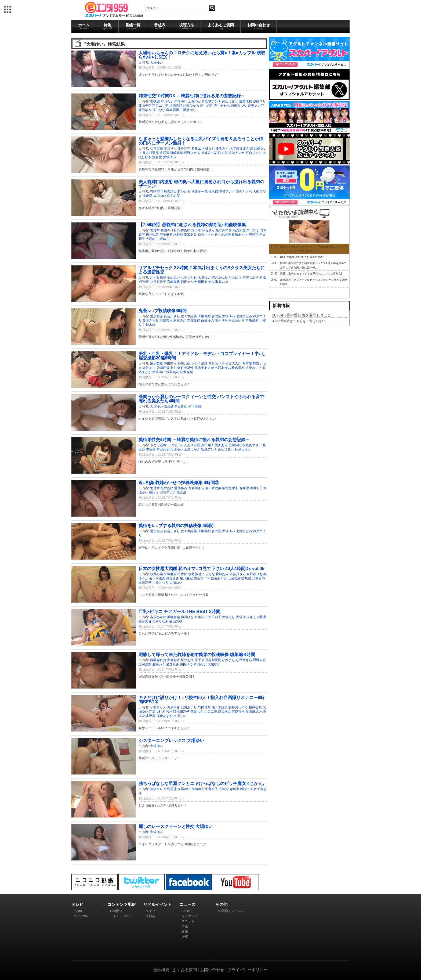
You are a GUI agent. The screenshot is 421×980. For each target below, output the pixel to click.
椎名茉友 (238, 368)
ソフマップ (190, 916)
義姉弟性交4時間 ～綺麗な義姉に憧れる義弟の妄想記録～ (194, 439)
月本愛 (247, 363)
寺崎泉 (234, 789)
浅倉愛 (157, 157)
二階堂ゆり (188, 110)
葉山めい (173, 278)
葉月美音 (145, 621)
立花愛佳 (194, 320)
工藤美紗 (204, 316)
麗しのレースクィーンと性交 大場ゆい (176, 826)
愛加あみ (190, 235)
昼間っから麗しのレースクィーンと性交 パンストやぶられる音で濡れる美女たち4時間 (202, 399)
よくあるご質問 (221, 26)
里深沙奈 (145, 664)
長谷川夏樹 (213, 660)
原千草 (196, 230)
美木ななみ (160, 621)
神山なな (159, 110)
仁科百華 (157, 149)
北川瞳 (248, 149)
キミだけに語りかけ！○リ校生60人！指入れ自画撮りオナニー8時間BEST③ (202, 700)
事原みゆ (222, 282)
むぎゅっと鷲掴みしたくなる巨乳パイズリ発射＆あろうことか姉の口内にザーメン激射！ (201, 141)
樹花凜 (172, 789)
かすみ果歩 (158, 278)
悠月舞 (155, 230)
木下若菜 (236, 149)
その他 (221, 904)
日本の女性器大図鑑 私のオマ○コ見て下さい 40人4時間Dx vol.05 (202, 568)
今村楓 (261, 278)
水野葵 (178, 235)
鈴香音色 (184, 149)
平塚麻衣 (166, 235)
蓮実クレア (256, 106)
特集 (107, 26)
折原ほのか (233, 363)
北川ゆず (177, 368)
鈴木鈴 (151, 325)
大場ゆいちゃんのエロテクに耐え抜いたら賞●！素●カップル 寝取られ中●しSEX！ (202, 55)
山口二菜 (211, 712)
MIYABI (144, 282)
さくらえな (207, 574)
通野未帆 (246, 101)
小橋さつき (160, 583)
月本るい (201, 617)
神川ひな (187, 617)
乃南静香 (163, 368)
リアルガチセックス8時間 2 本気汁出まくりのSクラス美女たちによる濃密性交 (202, 270)
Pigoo (78, 911)
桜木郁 (223, 153)
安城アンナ (213, 101)
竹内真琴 (204, 707)
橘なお (210, 149)
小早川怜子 (158, 282)
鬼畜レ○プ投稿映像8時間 (163, 311)
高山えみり (230, 101)
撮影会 (150, 916)
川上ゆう (235, 278)
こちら (298, 321)
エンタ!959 (81, 916)
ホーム (84, 26)
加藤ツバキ (202, 578)
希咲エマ (198, 149)
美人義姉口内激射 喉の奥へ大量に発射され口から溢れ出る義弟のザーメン (202, 184)
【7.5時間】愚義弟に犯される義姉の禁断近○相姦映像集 (192, 225)
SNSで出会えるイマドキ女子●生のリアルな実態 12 (311, 274)
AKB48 (186, 911)
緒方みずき (224, 230)
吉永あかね (158, 617)
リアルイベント (157, 904)
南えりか (221, 320)
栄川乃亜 (184, 363)
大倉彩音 (173, 660)
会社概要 (161, 970)
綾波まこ (149, 368)
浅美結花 (173, 372)
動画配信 (116, 911)
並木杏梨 (186, 372)
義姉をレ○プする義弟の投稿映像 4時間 (176, 525)
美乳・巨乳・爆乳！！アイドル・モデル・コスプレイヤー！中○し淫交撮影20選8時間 (202, 356)
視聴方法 (186, 26)
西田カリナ (189, 282)
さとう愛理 (199, 363)
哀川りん (170, 149)
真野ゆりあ (255, 574)
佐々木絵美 (223, 235)
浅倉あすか (165, 716)
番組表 (160, 26)
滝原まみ (173, 578)
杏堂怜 (189, 368)
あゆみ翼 (194, 445)
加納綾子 (198, 789)
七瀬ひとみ (244, 316)
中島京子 (212, 789)
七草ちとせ (189, 278)
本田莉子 (167, 101)
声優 (185, 926)
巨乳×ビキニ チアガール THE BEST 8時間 (179, 611)
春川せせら (222, 106)
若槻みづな (239, 106)
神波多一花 (209, 153)
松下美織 (195, 406)
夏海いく (159, 664)
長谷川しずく (238, 707)
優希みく (222, 149)
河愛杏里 (166, 320)
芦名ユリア (160, 106)
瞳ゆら (165, 239)
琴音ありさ (216, 363)
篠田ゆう (145, 110)
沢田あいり (237, 320)
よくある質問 (185, 970)
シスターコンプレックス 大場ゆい (171, 740)
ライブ (150, 911)
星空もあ (249, 278)
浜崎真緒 (176, 106)
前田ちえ (197, 712)
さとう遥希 (158, 445)
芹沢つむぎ (157, 712)
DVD (185, 936)
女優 (185, 931)
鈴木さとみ (151, 320)
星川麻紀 (235, 445)
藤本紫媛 (173, 110)
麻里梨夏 (157, 363)
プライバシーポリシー (248, 970)
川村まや (259, 578)
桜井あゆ (184, 230)
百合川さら (254, 153)
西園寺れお (169, 230)
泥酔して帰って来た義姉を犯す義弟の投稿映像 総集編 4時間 (197, 654)
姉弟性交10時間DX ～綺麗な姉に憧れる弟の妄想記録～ (192, 96)
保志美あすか (204, 368)
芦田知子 (253, 230)
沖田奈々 (170, 363)
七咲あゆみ (223, 368)
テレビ (77, 904)
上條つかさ (196, 101)
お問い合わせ (259, 26)
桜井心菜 (173, 196)
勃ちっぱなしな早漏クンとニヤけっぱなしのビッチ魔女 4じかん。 (203, 783)
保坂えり (228, 617)
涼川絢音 (206, 106)
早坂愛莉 (252, 320)
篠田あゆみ (206, 282)
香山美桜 (176, 621)
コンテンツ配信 (121, 904)
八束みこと (254, 368)
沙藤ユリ (259, 101)
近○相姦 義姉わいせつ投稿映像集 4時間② (179, 482)
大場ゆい (157, 63)
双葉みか (180, 320)
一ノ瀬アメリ (177, 445)
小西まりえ (230, 660)
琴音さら (208, 230)
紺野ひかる (191, 106)
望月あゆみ (220, 278)
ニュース (187, 904)
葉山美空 (145, 106)
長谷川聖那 (151, 153)
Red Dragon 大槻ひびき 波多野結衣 (301, 257)
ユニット (188, 921)
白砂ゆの (208, 320)
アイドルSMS (119, 916)
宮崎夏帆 (173, 282)
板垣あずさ (240, 235)
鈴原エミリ (243, 449)
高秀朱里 (239, 230)
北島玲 (224, 789)
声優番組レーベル (230, 911)
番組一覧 (133, 26)
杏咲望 (155, 101)
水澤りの (180, 716)
